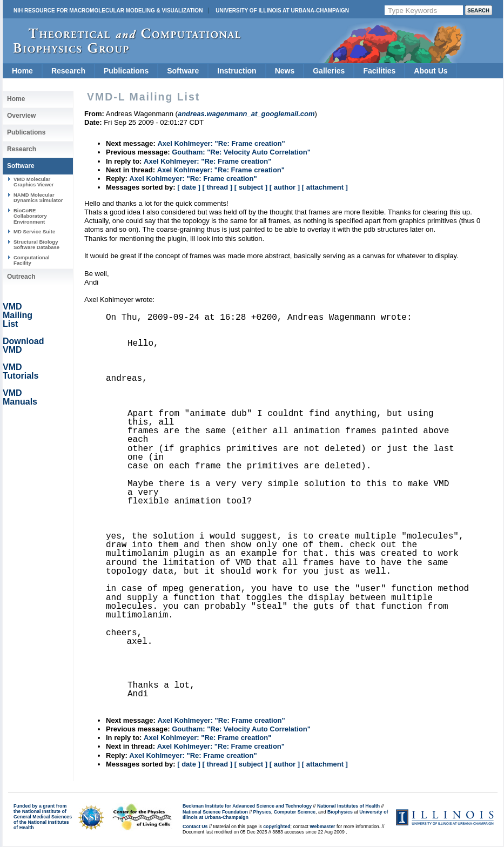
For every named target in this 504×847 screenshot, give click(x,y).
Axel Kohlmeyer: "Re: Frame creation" (221, 143)
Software (183, 71)
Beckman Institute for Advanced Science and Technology (247, 806)
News (285, 71)
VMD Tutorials (21, 371)
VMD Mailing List (18, 315)
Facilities (379, 71)
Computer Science (295, 812)
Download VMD (23, 345)
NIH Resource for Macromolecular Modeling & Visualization (108, 11)
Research (68, 71)
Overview (21, 116)
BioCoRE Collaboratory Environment (30, 216)
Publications (126, 71)
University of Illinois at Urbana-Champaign (282, 11)
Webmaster (322, 826)
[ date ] (189, 187)
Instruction (237, 71)
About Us (431, 71)
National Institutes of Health (348, 806)
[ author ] (285, 187)
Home (22, 71)
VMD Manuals (20, 397)
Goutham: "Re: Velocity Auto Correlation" (241, 152)
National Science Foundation (215, 812)
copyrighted (277, 826)
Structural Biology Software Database (36, 244)
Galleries (329, 71)
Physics (262, 812)
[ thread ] (217, 187)
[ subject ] (251, 187)
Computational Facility (32, 260)
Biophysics (340, 812)
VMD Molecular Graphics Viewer (33, 182)
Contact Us (195, 826)
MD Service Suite (34, 231)
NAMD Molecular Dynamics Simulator (38, 197)
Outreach (21, 277)
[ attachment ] (325, 187)
